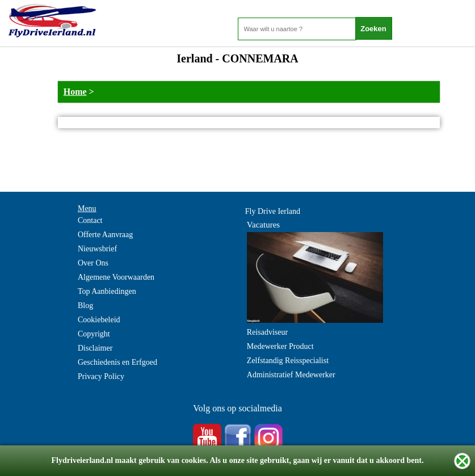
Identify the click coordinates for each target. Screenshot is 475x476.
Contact (90, 220)
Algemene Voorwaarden (116, 277)
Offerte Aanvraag (105, 235)
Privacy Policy (101, 376)
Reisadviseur (267, 332)
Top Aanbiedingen (107, 291)
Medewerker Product (280, 346)
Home (75, 92)
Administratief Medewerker (291, 375)
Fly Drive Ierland (273, 211)
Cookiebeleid (99, 320)
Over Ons (93, 263)
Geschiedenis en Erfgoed (117, 362)
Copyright (94, 334)
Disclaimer (95, 348)
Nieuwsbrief (97, 249)
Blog (85, 306)
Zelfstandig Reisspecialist (288, 361)
